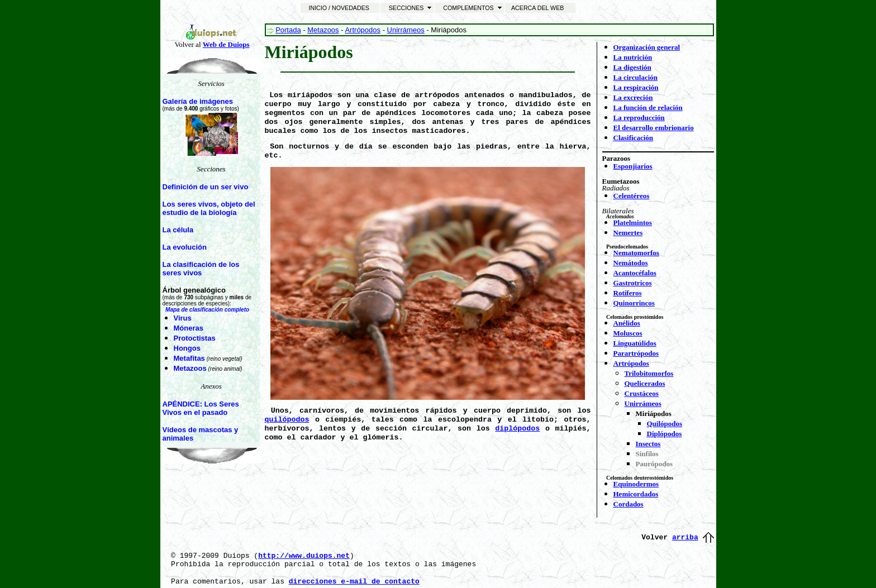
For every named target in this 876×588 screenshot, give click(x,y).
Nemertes (628, 233)
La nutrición (633, 57)
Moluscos (628, 333)
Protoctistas (195, 338)
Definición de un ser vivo (206, 187)
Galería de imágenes (198, 101)
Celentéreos (632, 196)
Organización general (647, 47)
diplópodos (517, 429)
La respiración (636, 87)
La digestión (632, 67)
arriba (685, 537)
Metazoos (190, 368)
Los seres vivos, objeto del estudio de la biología (209, 208)
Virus (183, 318)
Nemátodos (631, 263)
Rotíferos (628, 293)
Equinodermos (636, 484)
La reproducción (639, 118)
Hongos (187, 348)
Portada (288, 30)
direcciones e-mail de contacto (354, 582)
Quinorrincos (634, 303)
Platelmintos (633, 223)
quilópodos (287, 420)
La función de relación (648, 107)
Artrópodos (363, 30)
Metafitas (189, 358)
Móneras (189, 328)
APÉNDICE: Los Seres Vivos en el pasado (201, 408)
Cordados (629, 504)
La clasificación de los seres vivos (201, 269)
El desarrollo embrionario (654, 128)
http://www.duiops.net (304, 556)
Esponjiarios (633, 166)
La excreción (633, 97)
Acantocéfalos (635, 273)
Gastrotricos (633, 283)
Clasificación (634, 138)
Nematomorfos (636, 253)
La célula (178, 230)
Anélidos (627, 323)
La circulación (636, 77)
